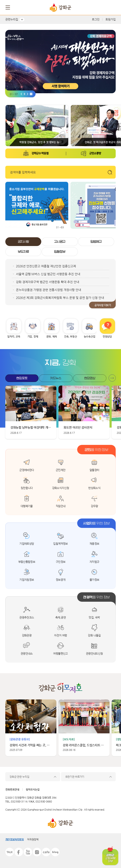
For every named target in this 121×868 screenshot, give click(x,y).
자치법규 (94, 562)
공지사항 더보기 (103, 305)
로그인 (96, 19)
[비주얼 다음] (28, 94)
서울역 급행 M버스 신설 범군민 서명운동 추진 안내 (48, 274)
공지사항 (23, 242)
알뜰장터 (94, 470)
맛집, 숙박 (94, 617)
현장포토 (22, 378)
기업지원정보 (27, 580)
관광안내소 (27, 653)
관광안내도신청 (94, 653)
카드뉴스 (56, 378)
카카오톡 (10, 852)
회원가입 (111, 19)
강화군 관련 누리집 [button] (19, 777)
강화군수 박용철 (40, 153)
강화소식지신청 (61, 488)
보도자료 (23, 252)
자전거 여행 (60, 635)
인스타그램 (37, 852)
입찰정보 (60, 252)
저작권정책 (33, 839)
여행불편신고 (60, 653)
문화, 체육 (52, 336)
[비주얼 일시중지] (25, 94)
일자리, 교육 (14, 336)
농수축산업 (90, 336)
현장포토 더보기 (112, 378)
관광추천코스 (27, 617)
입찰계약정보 (60, 544)
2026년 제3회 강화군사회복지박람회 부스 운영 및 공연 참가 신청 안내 (60, 298)
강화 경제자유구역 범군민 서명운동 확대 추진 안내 (48, 282)
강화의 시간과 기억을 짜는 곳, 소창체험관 (31, 745)
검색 (112, 7)
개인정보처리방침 (15, 839)
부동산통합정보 (27, 562)
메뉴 (8, 7)
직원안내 (61, 506)
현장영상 (90, 378)
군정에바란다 (27, 470)
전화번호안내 (12, 789)
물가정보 (94, 580)
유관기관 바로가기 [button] (75, 777)
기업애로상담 (27, 544)
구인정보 (61, 562)
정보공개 (61, 580)
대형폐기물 (27, 506)
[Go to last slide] (21, 94)
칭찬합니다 (27, 488)
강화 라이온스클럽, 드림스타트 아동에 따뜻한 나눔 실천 (84, 745)
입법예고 (96, 242)
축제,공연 (60, 617)
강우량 (94, 506)
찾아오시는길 (33, 789)
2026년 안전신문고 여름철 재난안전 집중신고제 (46, 266)
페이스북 (19, 852)
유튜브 (28, 852)
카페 (46, 852)
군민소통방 (95, 153)
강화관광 (27, 635)
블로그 (55, 852)
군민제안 (61, 470)
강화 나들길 (94, 635)
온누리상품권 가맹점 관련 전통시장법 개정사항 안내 (48, 290)
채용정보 (94, 544)
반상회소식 (94, 488)
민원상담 (107, 336)
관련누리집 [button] (12, 19)
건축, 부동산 (70, 336)
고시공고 (60, 242)
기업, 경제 (33, 336)
